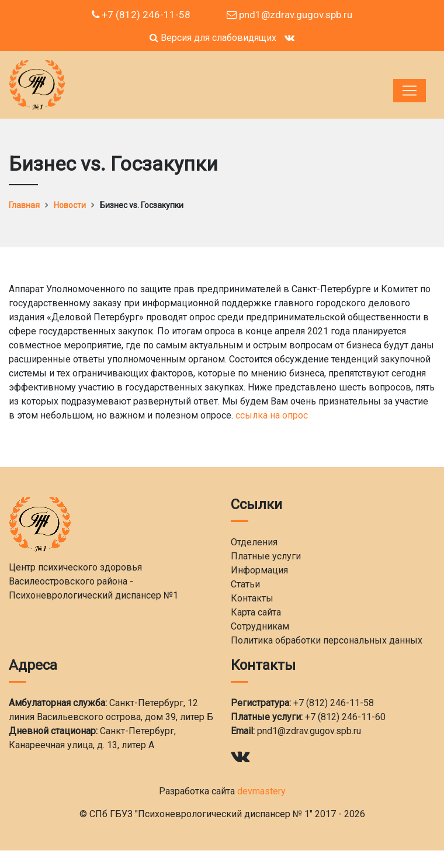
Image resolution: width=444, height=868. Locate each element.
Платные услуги (266, 556)
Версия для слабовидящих (213, 38)
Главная (24, 205)
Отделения (254, 542)
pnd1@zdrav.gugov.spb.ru (289, 15)
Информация (259, 570)
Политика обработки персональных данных (327, 640)
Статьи (245, 584)
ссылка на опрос (272, 415)
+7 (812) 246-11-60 (345, 717)
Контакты (252, 598)
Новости (70, 205)
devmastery (261, 791)
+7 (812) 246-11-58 (141, 15)
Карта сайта (256, 612)
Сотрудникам (260, 626)
